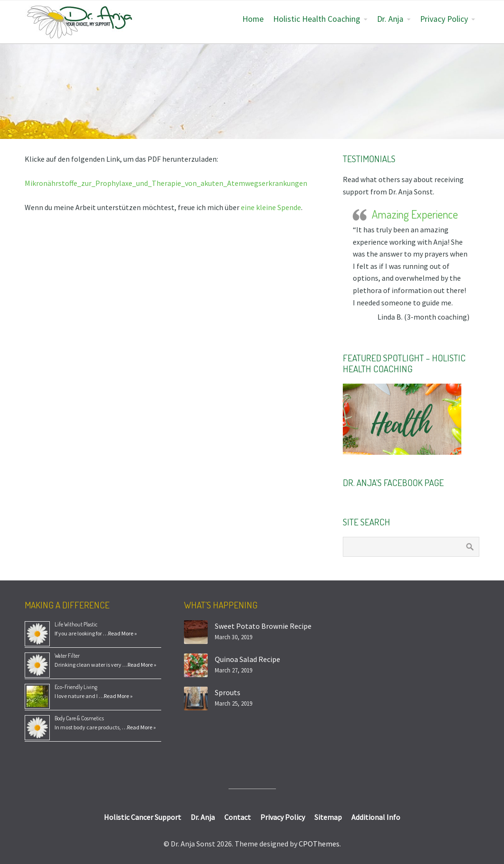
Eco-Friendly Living (76, 687)
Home (253, 19)
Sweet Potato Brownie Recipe (263, 626)
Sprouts (228, 692)
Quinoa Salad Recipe (247, 659)
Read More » (123, 633)
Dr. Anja (390, 19)
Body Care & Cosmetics (79, 718)
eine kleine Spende (271, 207)
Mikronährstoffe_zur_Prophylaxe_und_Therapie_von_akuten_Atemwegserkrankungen (166, 183)
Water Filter (67, 656)
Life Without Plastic (76, 624)
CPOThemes (319, 844)
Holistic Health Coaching (317, 19)
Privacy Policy (444, 19)
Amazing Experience (415, 214)
